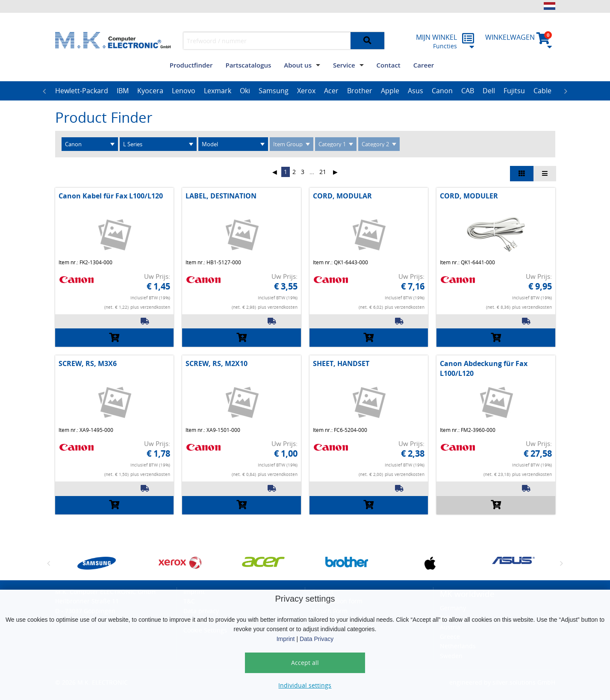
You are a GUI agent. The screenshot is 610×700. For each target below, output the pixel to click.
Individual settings (305, 685)
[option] (82, 91)
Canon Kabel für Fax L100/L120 (111, 196)
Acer (331, 91)
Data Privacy (317, 639)
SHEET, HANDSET (341, 363)
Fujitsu (514, 91)
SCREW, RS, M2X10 (217, 363)
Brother (360, 91)
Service (344, 65)
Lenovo (184, 91)
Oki (245, 91)
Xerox (306, 91)
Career (424, 65)
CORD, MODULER (469, 196)
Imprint (286, 639)
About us (298, 65)
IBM (123, 91)
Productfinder (191, 65)
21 (323, 172)
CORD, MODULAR (342, 196)
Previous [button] (44, 91)
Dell (489, 91)
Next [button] (566, 91)
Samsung (274, 91)
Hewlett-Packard (82, 91)
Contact (389, 65)
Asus (416, 91)
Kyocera (150, 91)
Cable (542, 91)
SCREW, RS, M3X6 (88, 363)
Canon (442, 91)
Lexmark (218, 91)
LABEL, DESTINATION (221, 196)
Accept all (305, 663)
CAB (468, 91)
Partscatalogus (248, 65)
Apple (390, 91)
